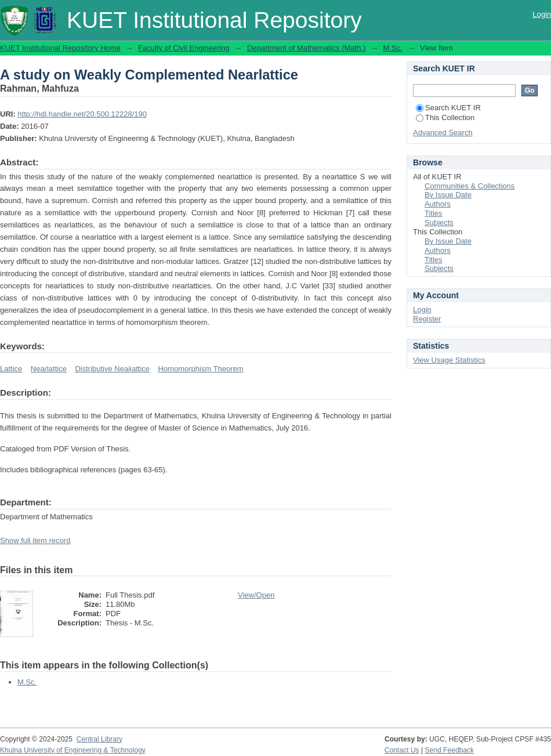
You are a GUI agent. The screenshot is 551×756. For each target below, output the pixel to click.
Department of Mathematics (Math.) (306, 48)
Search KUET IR (448, 108)
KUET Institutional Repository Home (60, 48)
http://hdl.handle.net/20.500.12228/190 (82, 114)
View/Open (256, 595)
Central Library (99, 739)
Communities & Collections (470, 186)
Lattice (11, 369)
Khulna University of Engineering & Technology (73, 750)
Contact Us (402, 750)
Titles (434, 213)
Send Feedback (450, 750)
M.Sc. (393, 48)
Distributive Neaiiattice (112, 369)
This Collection (445, 117)
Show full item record (35, 540)
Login (542, 14)
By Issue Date (448, 195)
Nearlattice (49, 369)
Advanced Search (443, 133)
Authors (438, 204)
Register (427, 319)
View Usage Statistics (449, 360)
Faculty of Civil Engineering (184, 48)
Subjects (439, 223)
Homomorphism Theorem (201, 369)
